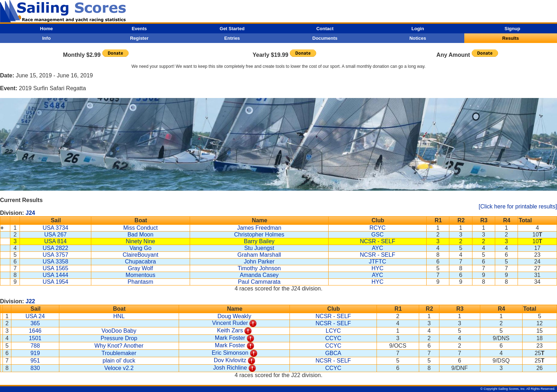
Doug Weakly (234, 316)
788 (35, 346)
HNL (119, 316)
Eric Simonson (230, 353)
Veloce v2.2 (119, 368)
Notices (418, 38)
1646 (35, 331)
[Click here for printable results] (518, 206)
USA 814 (56, 241)
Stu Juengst (259, 248)
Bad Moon (140, 235)
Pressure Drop (119, 338)
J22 (30, 301)
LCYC (333, 331)
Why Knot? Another (119, 346)
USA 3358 (55, 262)
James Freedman (259, 228)
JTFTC (377, 262)
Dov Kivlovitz (230, 360)
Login (418, 29)
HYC (378, 268)
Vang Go (140, 248)
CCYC (333, 338)
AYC (378, 248)
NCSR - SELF (378, 241)
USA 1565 (55, 268)
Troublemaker (119, 353)
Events (139, 29)
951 (35, 361)
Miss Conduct (140, 228)
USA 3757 (55, 255)
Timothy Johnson (259, 268)
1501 (35, 338)
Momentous (141, 275)
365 (35, 323)
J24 (30, 213)
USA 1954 (55, 282)
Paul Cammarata (259, 282)
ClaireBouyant (140, 255)
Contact (325, 29)
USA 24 (35, 316)
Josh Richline (230, 368)
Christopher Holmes (259, 235)
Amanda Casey (259, 275)
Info (47, 38)
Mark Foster (230, 338)
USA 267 (56, 235)
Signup (512, 29)
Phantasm (140, 282)
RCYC (377, 228)
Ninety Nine (140, 241)
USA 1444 (55, 275)
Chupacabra (140, 262)
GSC (377, 235)
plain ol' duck (119, 361)
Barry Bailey (259, 241)
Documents (325, 38)
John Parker (259, 262)
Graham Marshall (259, 255)
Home (47, 29)
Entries (232, 38)
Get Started (232, 29)
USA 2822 (55, 248)
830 (35, 368)
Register (139, 38)
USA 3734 (55, 228)
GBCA (333, 353)
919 (35, 353)
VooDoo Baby (119, 331)
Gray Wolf (140, 268)
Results (511, 38)
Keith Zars (230, 330)
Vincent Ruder (230, 323)
